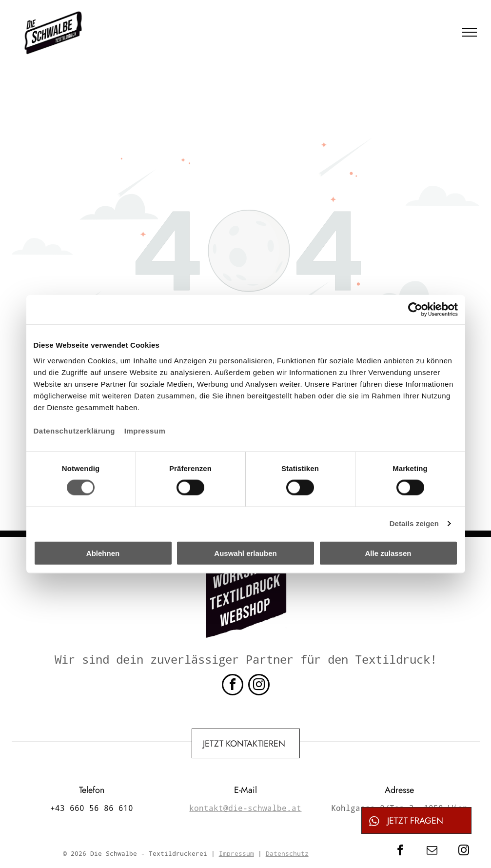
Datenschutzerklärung (75, 430)
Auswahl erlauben (245, 553)
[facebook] (233, 686)
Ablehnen (103, 553)
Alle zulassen (388, 553)
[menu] (470, 32)
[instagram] (259, 686)
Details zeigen (414, 523)
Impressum (145, 430)
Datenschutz (287, 853)
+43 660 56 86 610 (92, 808)
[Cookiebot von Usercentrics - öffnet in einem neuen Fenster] (415, 310)
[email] (432, 851)
